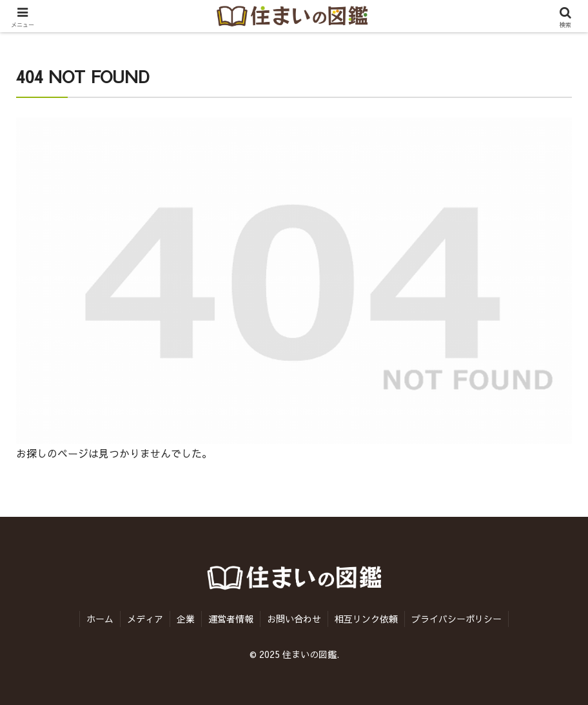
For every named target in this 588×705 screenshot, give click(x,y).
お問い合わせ (294, 619)
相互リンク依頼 (366, 619)
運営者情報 (231, 619)
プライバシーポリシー (456, 619)
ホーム (100, 619)
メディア (145, 619)
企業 (186, 619)
